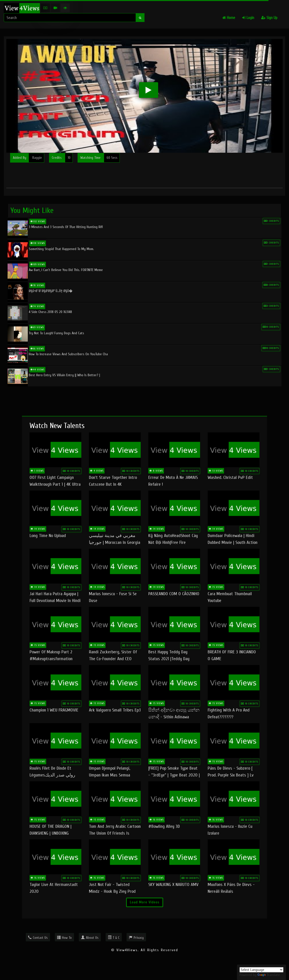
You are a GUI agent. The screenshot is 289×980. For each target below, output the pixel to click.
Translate (269, 975)
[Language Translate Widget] (261, 970)
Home (229, 18)
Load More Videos (145, 902)
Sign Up (269, 18)
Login (248, 18)
